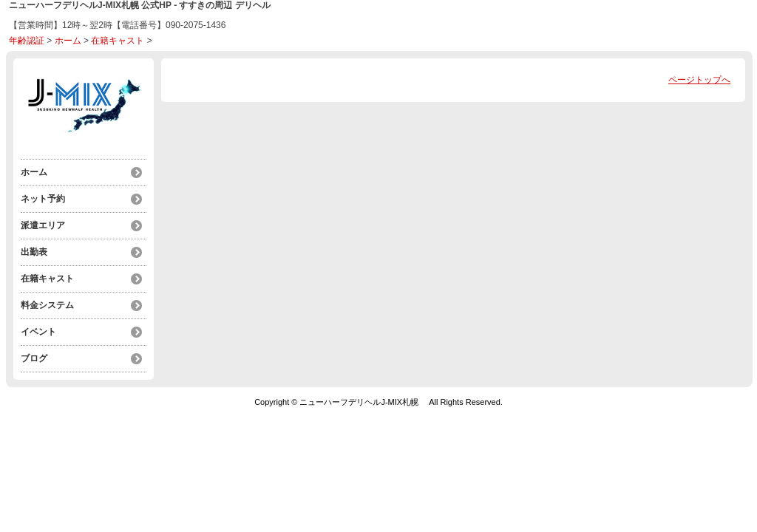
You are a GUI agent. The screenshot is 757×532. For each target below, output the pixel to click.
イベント (38, 332)
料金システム (47, 305)
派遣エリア (43, 225)
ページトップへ (699, 80)
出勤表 (34, 252)
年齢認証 (27, 41)
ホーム (68, 41)
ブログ (34, 358)
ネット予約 (43, 199)
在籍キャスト (118, 41)
